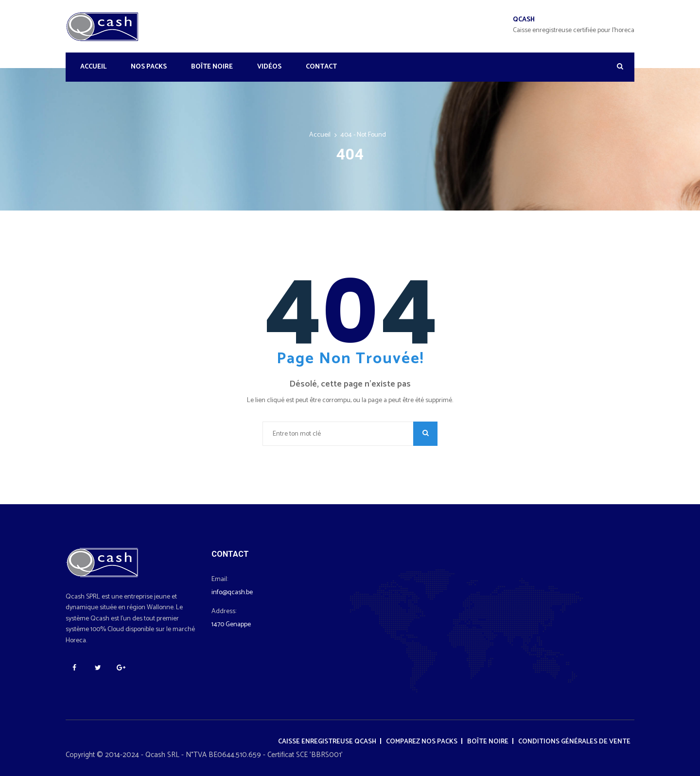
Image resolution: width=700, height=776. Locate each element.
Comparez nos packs (422, 742)
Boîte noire (212, 67)
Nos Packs (149, 67)
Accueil (93, 67)
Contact (321, 67)
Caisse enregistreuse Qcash (327, 742)
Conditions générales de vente (574, 742)
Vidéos (269, 67)
